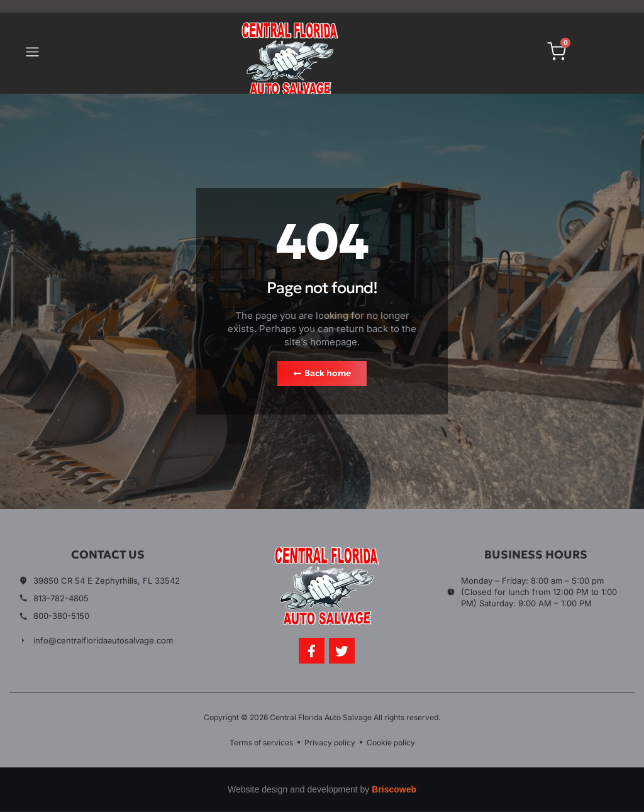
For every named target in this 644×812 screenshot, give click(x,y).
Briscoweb (394, 790)
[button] (32, 53)
